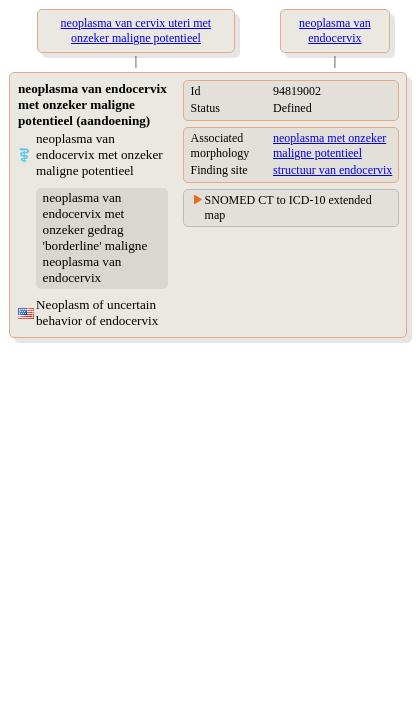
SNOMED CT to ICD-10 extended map (288, 207)
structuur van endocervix (332, 170)
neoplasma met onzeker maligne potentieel (329, 145)
